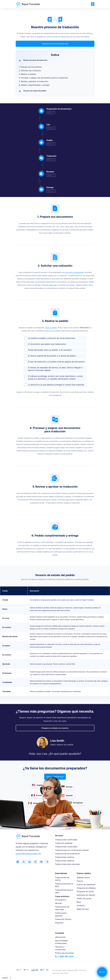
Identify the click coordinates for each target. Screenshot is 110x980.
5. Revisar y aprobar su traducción (34, 81)
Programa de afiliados (86, 888)
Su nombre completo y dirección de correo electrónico (52, 338)
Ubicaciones (60, 937)
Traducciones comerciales (66, 847)
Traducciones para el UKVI (64, 891)
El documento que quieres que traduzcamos (47, 344)
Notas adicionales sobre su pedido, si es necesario (50, 350)
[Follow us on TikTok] (37, 862)
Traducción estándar (64, 843)
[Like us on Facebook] (49, 862)
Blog (79, 902)
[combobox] (7, 978)
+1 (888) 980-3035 (64, 956)
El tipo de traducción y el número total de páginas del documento (56, 362)
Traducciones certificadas (66, 840)
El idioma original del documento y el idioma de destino (52, 356)
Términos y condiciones (60, 948)
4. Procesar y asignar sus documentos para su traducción (43, 78)
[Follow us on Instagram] (18, 862)
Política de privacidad (64, 953)
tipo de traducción (50, 285)
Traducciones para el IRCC (64, 885)
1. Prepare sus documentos (30, 67)
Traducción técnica (63, 919)
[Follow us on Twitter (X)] (24, 862)
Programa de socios (85, 892)
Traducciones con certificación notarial (72, 850)
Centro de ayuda (84, 899)
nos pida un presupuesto (75, 272)
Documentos (60, 900)
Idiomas (58, 903)
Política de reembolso (86, 884)
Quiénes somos (83, 877)
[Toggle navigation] (93, 4)
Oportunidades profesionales (61, 942)
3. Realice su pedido (27, 74)
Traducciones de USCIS (62, 879)
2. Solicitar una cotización (30, 71)
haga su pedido (51, 328)
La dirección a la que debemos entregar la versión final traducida (56, 385)
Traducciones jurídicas (65, 857)
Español (5, 978)
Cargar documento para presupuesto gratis (55, 44)
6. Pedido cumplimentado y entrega (34, 85)
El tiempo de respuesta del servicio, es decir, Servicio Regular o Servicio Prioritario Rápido (55, 369)
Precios (80, 881)
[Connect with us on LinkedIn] (30, 862)
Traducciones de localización (67, 854)
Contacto (81, 906)
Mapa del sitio (83, 909)
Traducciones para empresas (67, 864)
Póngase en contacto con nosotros (55, 728)
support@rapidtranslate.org (28, 854)
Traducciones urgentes (61, 914)
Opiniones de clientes (86, 895)
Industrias (59, 923)
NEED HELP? (102, 972)
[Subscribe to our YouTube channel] (43, 862)
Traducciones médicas (65, 861)
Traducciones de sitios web (62, 908)
